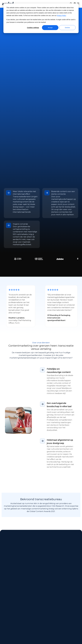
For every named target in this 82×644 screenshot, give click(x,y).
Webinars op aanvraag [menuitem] (36, 609)
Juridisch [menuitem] (73, 609)
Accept (50, 28)
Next (17, 515)
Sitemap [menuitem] (72, 617)
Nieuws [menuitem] (4, 613)
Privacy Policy (61, 16)
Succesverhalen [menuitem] (33, 617)
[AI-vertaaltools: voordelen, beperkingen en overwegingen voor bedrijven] (21, 485)
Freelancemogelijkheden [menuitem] (12, 625)
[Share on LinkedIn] (77, 636)
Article (13, 455)
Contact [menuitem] (54, 613)
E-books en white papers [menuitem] (37, 613)
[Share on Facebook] (62, 636)
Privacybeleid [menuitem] (75, 613)
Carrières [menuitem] (5, 621)
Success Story (25, 455)
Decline (67, 28)
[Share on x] (67, 636)
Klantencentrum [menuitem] (58, 609)
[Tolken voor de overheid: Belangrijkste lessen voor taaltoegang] (61, 485)
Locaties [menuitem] (5, 617)
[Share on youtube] (62, 641)
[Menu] (78, 3)
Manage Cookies (55, 639)
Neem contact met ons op (41, 37)
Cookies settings (33, 28)
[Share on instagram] (72, 636)
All (6, 455)
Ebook (36, 455)
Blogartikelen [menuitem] (32, 621)
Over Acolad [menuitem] (7, 609)
